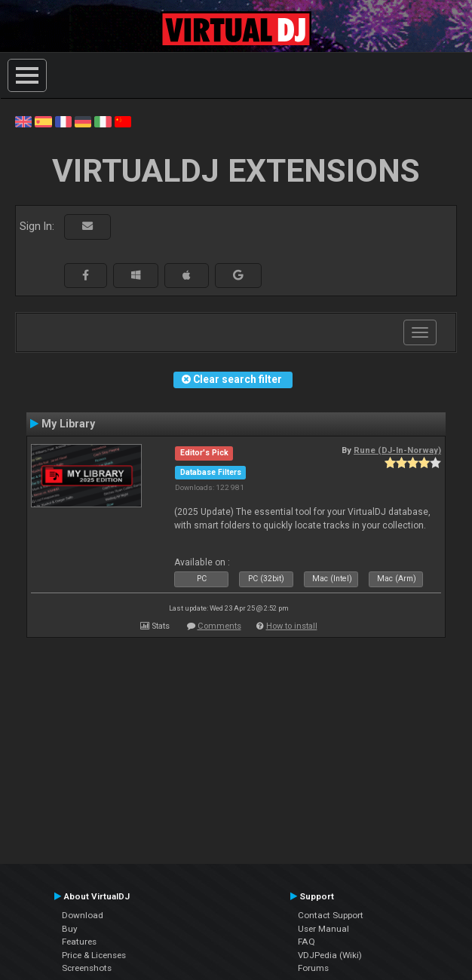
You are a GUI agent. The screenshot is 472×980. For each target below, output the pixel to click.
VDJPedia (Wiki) (330, 955)
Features (79, 942)
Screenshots (87, 968)
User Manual (323, 929)
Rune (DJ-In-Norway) (397, 450)
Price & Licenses (94, 955)
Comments (219, 626)
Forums (313, 968)
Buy (70, 929)
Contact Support (331, 915)
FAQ (306, 942)
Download (83, 915)
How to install (292, 626)
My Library (68, 424)
